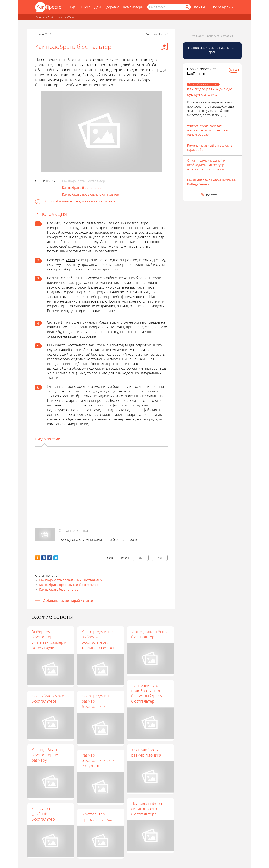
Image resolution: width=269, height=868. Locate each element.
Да (141, 558)
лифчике (78, 373)
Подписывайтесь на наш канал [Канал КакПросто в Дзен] (212, 50)
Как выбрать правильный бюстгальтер (69, 585)
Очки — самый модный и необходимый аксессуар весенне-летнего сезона (206, 165)
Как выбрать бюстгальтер (82, 188)
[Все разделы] (223, 7)
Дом (98, 7)
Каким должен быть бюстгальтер (149, 634)
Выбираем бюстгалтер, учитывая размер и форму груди (49, 640)
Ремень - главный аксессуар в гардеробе (210, 147)
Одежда (72, 17)
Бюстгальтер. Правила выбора (97, 817)
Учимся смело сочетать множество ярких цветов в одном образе (207, 130)
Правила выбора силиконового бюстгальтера (147, 809)
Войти (199, 7)
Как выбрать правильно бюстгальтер (91, 194)
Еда (73, 7)
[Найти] (187, 7)
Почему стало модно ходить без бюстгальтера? (98, 539)
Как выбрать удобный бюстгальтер (43, 814)
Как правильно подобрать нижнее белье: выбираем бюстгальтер (148, 693)
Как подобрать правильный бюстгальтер (70, 580)
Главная (40, 17)
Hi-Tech (85, 7)
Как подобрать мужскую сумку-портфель (210, 92)
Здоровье (112, 7)
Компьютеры (133, 7)
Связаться (227, 36)
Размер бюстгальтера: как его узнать (98, 760)
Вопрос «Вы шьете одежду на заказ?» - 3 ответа (80, 201)
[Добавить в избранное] (164, 46)
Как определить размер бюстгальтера (96, 701)
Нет (160, 558)
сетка (71, 260)
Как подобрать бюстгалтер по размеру (45, 755)
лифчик (62, 322)
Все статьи (213, 195)
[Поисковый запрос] (169, 7)
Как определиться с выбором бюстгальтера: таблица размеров (99, 640)
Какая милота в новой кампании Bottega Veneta (212, 182)
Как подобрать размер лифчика (146, 752)
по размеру (71, 283)
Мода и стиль (56, 17)
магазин (101, 223)
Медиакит (198, 36)
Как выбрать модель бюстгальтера (50, 699)
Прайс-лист (212, 36)
